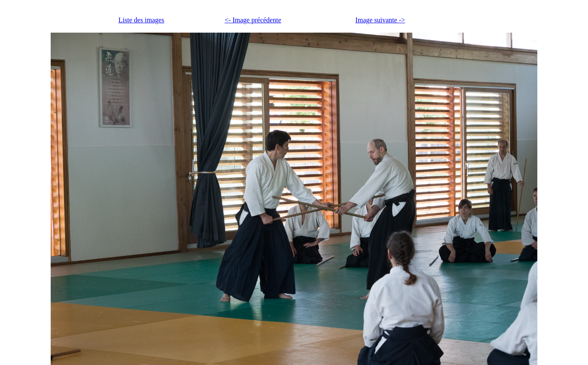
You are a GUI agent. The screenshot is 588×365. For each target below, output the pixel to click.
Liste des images (142, 20)
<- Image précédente (253, 20)
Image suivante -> (380, 20)
